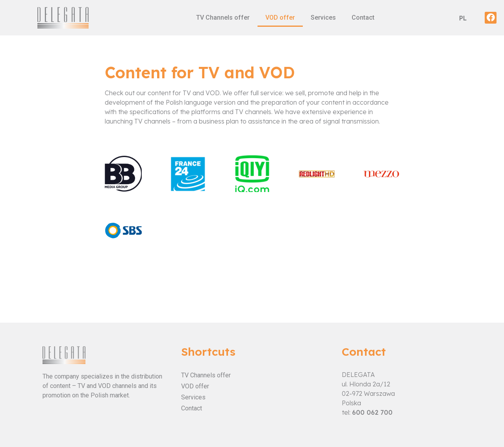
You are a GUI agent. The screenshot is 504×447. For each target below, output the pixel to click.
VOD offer (280, 18)
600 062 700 (372, 412)
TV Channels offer (223, 18)
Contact (363, 18)
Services (323, 18)
